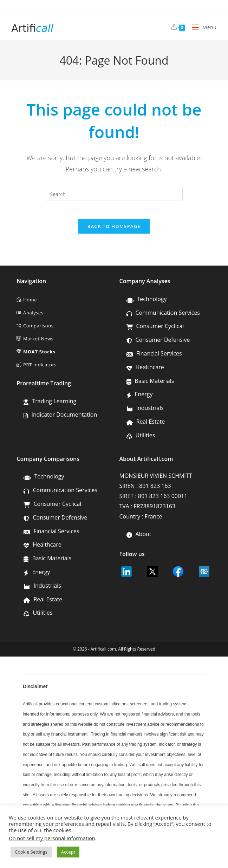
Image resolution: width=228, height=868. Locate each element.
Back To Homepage (114, 229)
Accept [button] (68, 852)
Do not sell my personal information (52, 838)
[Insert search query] (114, 194)
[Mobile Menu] (201, 27)
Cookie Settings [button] (31, 852)
